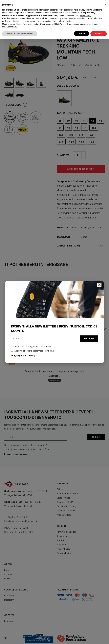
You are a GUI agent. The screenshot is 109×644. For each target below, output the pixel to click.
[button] (105, 5)
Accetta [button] (99, 34)
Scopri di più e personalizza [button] (20, 34)
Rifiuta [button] (82, 34)
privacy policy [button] (85, 10)
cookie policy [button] (85, 16)
